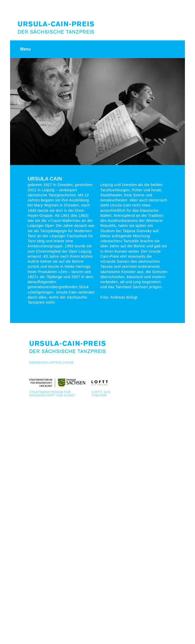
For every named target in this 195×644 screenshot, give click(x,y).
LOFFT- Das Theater (101, 394)
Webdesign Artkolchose (51, 363)
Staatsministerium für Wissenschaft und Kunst (52, 394)
